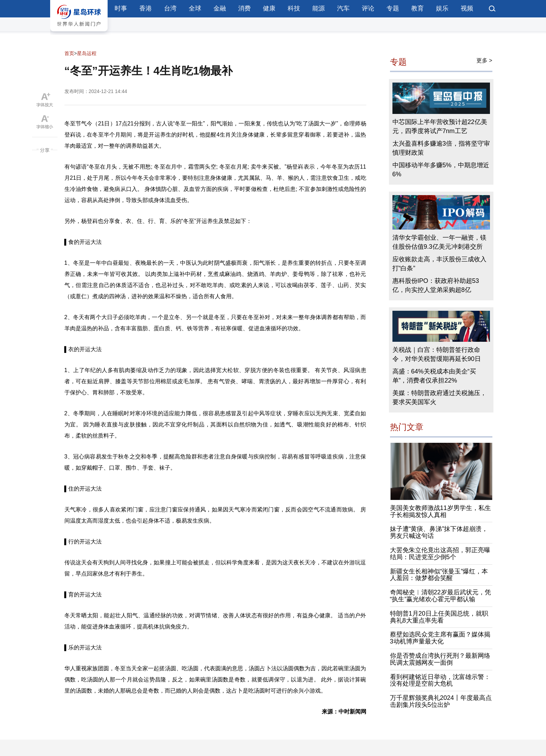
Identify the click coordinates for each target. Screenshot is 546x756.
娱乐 (442, 8)
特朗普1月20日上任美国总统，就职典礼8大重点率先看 (439, 617)
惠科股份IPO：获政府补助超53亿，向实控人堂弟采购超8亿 (436, 285)
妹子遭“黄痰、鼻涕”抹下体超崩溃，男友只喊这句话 (439, 532)
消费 (244, 8)
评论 (368, 8)
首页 (69, 53)
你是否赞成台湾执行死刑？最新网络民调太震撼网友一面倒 (440, 659)
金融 (220, 8)
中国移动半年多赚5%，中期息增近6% (441, 170)
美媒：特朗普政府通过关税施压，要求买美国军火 (439, 398)
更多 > (484, 60)
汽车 (343, 8)
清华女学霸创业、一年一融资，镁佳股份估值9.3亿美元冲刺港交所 (439, 242)
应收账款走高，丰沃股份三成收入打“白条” (439, 264)
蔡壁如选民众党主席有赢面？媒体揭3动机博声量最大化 (440, 638)
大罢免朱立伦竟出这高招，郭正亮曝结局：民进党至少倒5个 (440, 554)
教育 (418, 8)
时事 (121, 8)
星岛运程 (87, 53)
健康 (269, 8)
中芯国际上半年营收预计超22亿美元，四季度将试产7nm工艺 (440, 126)
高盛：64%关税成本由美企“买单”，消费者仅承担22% (434, 376)
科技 (294, 8)
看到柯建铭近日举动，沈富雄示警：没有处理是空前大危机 (440, 680)
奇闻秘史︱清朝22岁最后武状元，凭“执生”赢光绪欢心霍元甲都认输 (440, 596)
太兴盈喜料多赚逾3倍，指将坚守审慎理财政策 (441, 148)
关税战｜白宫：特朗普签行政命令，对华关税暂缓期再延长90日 (437, 354)
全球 (195, 8)
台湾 (170, 8)
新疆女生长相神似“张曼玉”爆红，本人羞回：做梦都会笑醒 (439, 575)
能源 (319, 8)
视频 (467, 8)
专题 (393, 8)
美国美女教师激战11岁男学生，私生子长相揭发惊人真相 (440, 511)
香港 (146, 8)
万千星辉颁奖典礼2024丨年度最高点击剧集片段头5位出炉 (441, 701)
